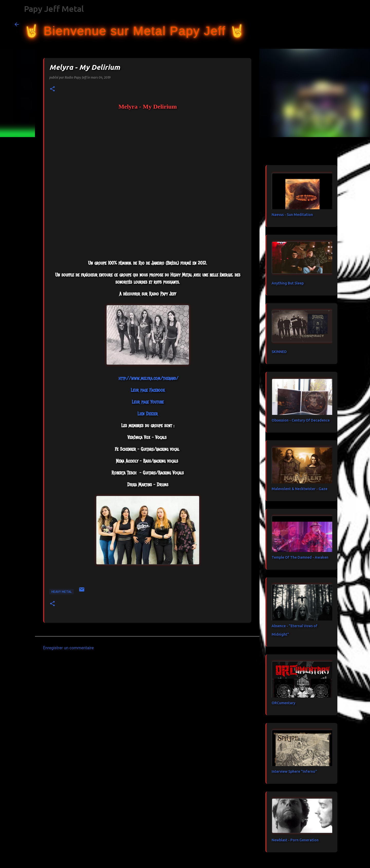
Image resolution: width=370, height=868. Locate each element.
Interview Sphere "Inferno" (294, 771)
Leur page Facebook (148, 390)
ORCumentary (283, 703)
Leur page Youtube (148, 402)
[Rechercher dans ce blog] (330, 24)
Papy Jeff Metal (54, 9)
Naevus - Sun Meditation (292, 215)
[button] (52, 89)
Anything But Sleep (288, 283)
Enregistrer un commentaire (68, 648)
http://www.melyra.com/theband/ (148, 378)
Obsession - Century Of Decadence (301, 420)
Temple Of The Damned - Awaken (300, 557)
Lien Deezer (148, 414)
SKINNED (279, 352)
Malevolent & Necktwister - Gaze (299, 489)
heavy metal (62, 592)
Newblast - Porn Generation (295, 840)
